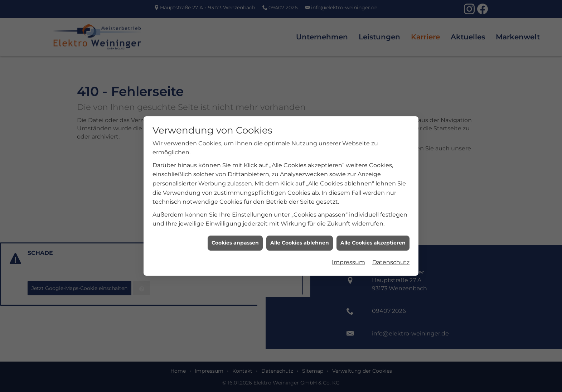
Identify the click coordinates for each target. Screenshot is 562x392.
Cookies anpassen (235, 240)
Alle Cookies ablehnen (300, 240)
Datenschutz (391, 259)
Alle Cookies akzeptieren (373, 240)
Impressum (348, 259)
